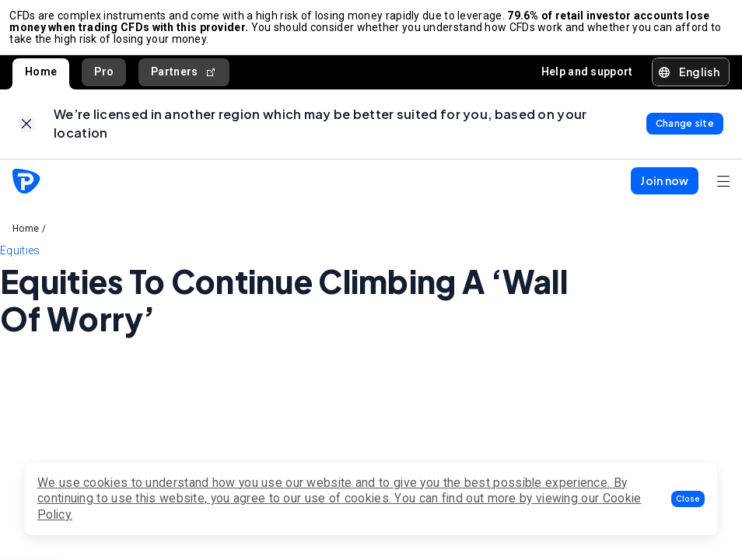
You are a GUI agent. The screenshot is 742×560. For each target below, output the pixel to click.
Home (41, 77)
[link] (27, 133)
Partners (184, 77)
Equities (20, 261)
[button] (688, 499)
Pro (104, 77)
